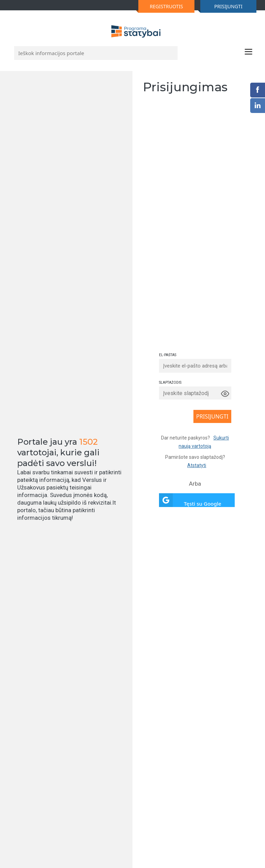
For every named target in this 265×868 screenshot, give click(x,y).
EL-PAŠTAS (168, 355)
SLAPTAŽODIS (170, 383)
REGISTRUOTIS (161, 8)
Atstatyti (197, 465)
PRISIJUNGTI (221, 8)
